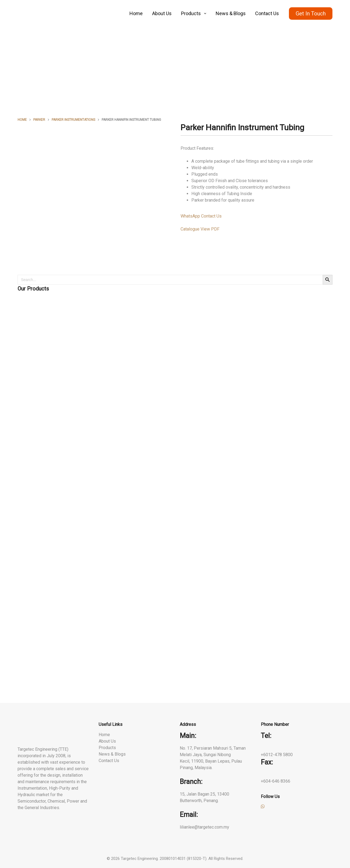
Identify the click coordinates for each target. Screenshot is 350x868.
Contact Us (267, 13)
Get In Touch (311, 14)
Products (195, 14)
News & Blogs (231, 13)
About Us (162, 13)
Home (136, 13)
